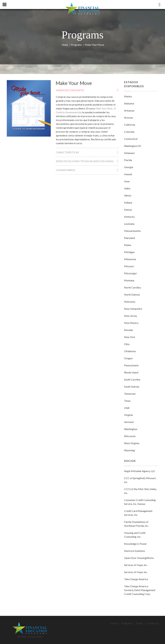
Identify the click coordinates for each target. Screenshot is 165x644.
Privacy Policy (35, 637)
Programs (76, 45)
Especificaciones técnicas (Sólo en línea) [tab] (87, 162)
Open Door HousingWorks (139, 558)
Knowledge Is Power (135, 544)
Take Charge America (136, 579)
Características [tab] (87, 153)
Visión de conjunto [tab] (87, 91)
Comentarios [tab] (87, 171)
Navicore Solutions (135, 551)
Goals (139, 623)
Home (65, 45)
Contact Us (153, 623)
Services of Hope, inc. (136, 565)
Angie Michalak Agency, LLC (140, 471)
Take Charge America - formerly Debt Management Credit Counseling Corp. (140, 590)
